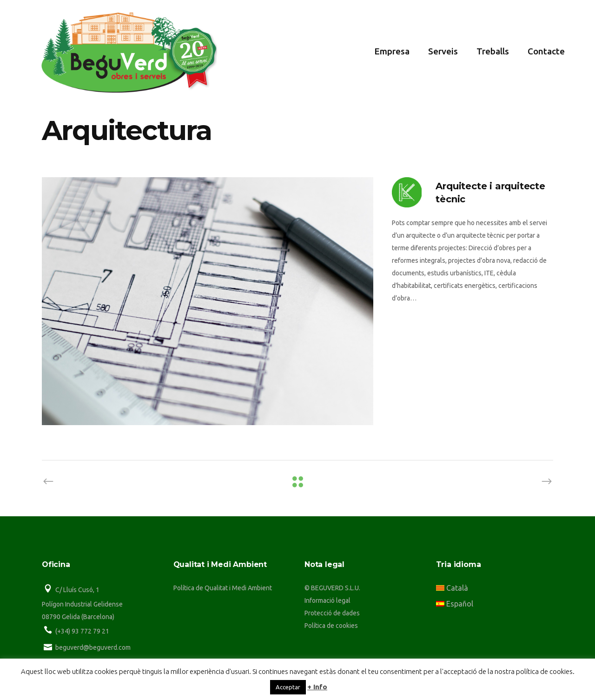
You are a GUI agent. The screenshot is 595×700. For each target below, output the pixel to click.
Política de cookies (331, 626)
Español (455, 604)
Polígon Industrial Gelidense (82, 604)
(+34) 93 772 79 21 (82, 631)
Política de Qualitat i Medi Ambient (223, 588)
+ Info (317, 687)
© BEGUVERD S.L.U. (332, 588)
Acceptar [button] (288, 687)
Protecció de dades (332, 613)
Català (452, 588)
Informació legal (327, 600)
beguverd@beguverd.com (93, 647)
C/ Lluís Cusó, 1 (77, 590)
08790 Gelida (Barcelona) (78, 617)
